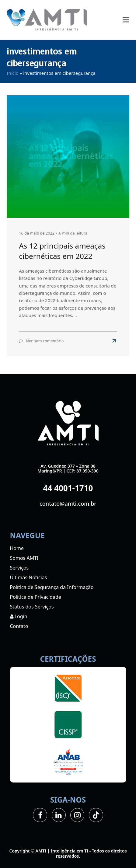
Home (17, 548)
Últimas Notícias (29, 577)
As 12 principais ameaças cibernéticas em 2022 (62, 251)
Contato (19, 626)
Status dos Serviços (32, 607)
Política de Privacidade (36, 597)
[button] (126, 20)
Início (12, 73)
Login (19, 616)
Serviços (19, 568)
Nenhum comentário (45, 341)
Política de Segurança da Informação (52, 587)
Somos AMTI (24, 558)
